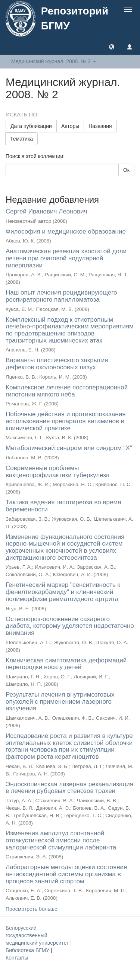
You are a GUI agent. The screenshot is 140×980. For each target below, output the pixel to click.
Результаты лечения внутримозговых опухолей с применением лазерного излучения (60, 701)
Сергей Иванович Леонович (46, 211)
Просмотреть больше (32, 909)
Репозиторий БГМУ (75, 18)
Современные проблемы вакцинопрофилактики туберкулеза (57, 472)
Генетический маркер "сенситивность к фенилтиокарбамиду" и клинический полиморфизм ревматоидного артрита (63, 592)
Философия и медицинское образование (66, 232)
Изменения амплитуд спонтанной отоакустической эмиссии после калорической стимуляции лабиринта (61, 840)
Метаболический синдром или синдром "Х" (69, 448)
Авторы (70, 126)
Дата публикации (31, 126)
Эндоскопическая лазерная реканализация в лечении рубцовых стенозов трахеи (69, 788)
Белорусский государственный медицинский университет (38, 935)
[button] (112, 46)
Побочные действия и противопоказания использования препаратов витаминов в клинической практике (66, 421)
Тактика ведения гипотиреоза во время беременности (63, 506)
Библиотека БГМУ (28, 950)
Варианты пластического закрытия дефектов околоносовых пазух (57, 364)
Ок (126, 170)
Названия (100, 126)
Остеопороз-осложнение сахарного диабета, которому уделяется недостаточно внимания (70, 626)
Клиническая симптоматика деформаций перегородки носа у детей (66, 664)
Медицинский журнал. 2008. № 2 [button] (54, 61)
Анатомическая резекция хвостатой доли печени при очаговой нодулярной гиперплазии (66, 258)
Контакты (17, 958)
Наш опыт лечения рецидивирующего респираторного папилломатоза (61, 296)
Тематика (21, 139)
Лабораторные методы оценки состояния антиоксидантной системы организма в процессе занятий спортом (66, 874)
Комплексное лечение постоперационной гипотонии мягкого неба (67, 391)
